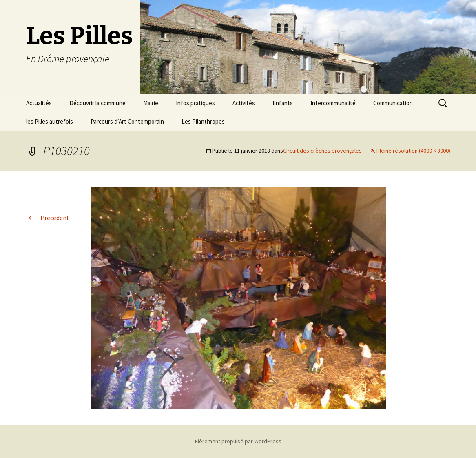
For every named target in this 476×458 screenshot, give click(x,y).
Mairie (151, 103)
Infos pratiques (195, 103)
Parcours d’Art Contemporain (127, 121)
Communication (393, 103)
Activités (244, 103)
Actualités (39, 103)
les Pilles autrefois (50, 121)
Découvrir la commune (97, 103)
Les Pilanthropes (203, 121)
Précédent (48, 218)
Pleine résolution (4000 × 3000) (413, 151)
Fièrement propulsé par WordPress (238, 441)
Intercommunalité (333, 103)
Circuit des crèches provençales (322, 151)
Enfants (283, 103)
